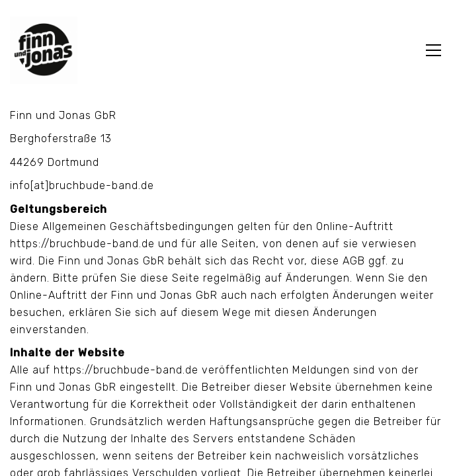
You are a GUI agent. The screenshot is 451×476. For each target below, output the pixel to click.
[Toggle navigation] (433, 50)
